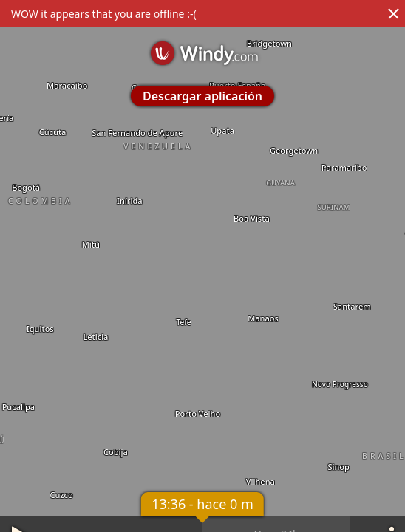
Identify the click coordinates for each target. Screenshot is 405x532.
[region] (202, 266)
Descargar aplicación (202, 96)
